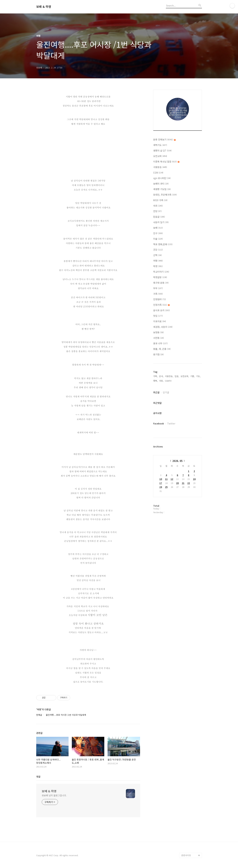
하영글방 (160, 277)
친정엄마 (160, 299)
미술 (158, 239)
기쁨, (193, 376)
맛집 (158, 316)
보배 (158, 228)
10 (161, 479)
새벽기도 (160, 145)
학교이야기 (161, 272)
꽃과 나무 (160, 343)
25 (166, 487)
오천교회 (160, 156)
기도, (198, 376)
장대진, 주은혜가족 (165, 195)
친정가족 (161, 305)
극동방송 (160, 167)
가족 (158, 294)
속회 (158, 206)
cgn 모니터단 (162, 178)
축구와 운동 (161, 283)
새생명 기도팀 (162, 189)
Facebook (159, 423)
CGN (158, 173)
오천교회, (185, 376)
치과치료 (160, 321)
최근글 (156, 392)
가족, (155, 376)
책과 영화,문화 (163, 244)
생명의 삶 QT (162, 151)
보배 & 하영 (44, 7)
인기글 (166, 392)
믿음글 (159, 217)
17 (161, 483)
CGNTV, (168, 381)
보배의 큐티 (161, 184)
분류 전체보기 (164, 139)
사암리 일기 (161, 222)
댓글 (38, 777)
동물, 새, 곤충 (162, 349)
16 (194, 479)
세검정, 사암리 (163, 327)
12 (172, 479)
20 (177, 483)
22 (189, 483)
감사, (161, 376)
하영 (158, 266)
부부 (158, 288)
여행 (158, 261)
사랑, (161, 381)
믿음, (177, 376)
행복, (155, 381)
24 (161, 487)
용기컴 (158, 354)
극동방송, (169, 376)
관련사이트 (186, 855)
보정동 (158, 332)
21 (183, 483)
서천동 (158, 338)
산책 (157, 255)
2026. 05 (177, 461)
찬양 (157, 211)
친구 (158, 233)
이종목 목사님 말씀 (166, 162)
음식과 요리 (161, 310)
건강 (158, 250)
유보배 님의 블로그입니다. (54, 795)
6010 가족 (160, 200)
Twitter (171, 423)
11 (166, 479)
